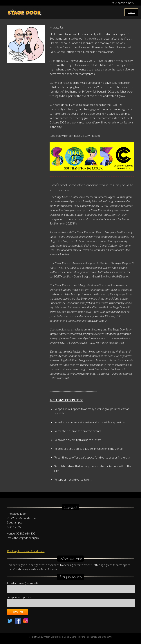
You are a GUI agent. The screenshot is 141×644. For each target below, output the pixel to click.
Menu (131, 12)
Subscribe (17, 612)
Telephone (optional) (20, 597)
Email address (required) (22, 583)
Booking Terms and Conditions (26, 551)
